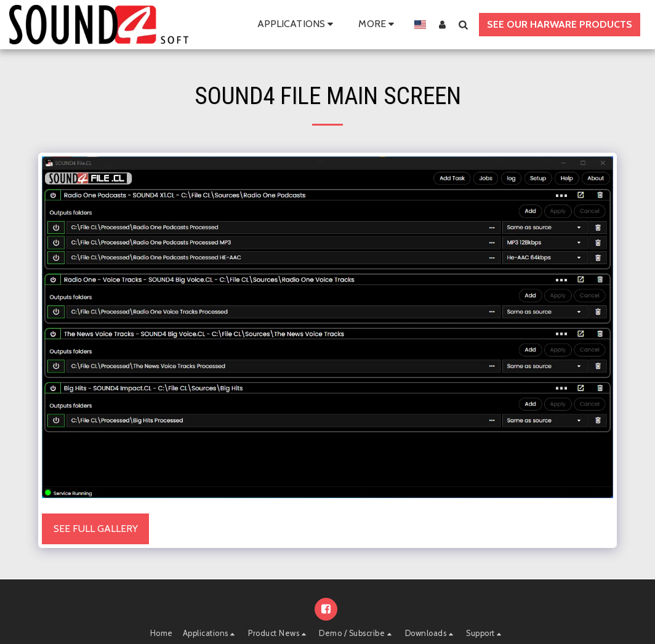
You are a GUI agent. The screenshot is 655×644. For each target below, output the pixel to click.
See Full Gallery (96, 529)
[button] (298, 25)
